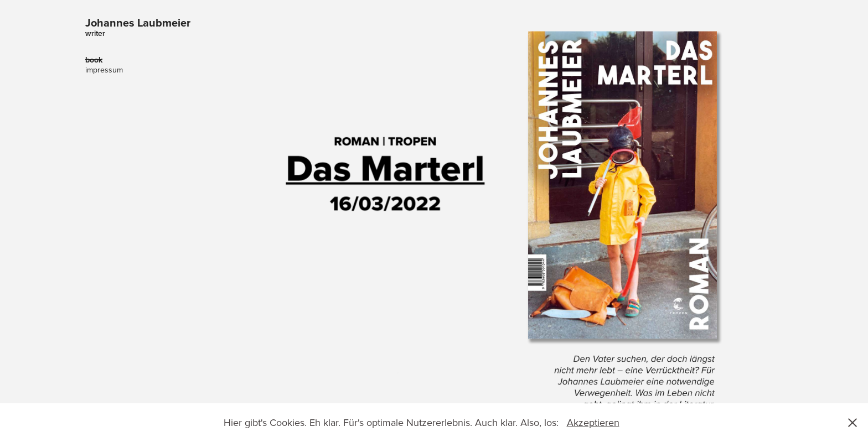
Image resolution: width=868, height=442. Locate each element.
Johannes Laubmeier (138, 22)
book (94, 60)
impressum (104, 70)
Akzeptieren (593, 422)
